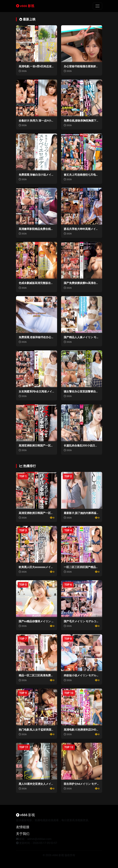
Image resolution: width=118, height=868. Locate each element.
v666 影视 (25, 6)
